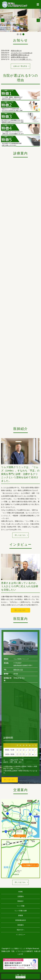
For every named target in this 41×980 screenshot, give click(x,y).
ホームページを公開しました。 (22, 59)
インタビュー (21, 935)
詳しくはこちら (20, 535)
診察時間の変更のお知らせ (20, 55)
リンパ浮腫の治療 (21, 911)
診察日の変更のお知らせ (19, 57)
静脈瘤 (21, 915)
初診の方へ (21, 930)
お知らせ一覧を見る (20, 66)
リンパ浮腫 (21, 906)
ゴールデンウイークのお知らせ (22, 53)
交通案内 (21, 896)
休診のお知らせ (16, 51)
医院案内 (21, 925)
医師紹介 (21, 901)
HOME (21, 892)
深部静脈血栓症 (21, 920)
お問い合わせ (21, 975)
